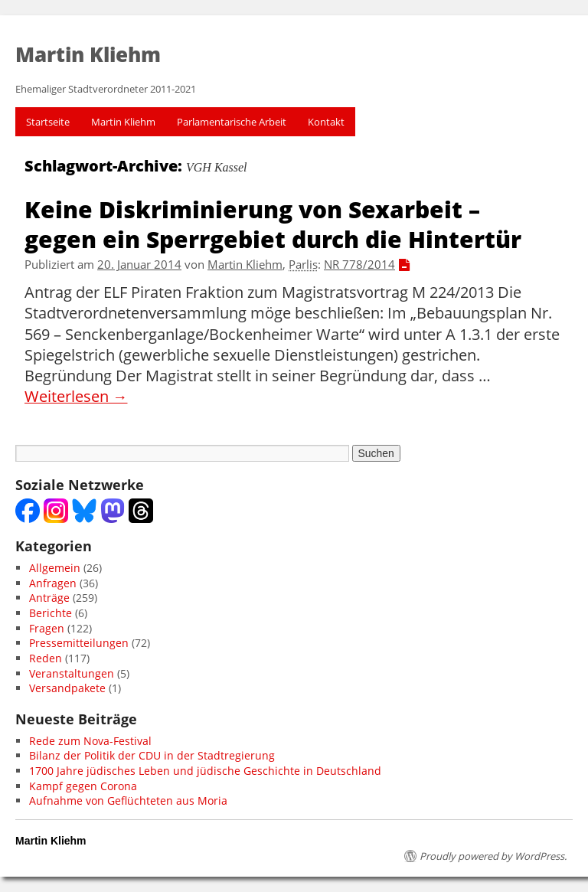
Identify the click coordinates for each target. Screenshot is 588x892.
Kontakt (326, 122)
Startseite (48, 122)
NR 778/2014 (359, 265)
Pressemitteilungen (79, 643)
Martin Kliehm (123, 122)
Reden (46, 658)
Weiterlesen (76, 397)
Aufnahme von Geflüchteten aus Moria (128, 801)
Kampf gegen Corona (83, 786)
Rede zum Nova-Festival (90, 741)
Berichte (51, 613)
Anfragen (53, 583)
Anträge (49, 598)
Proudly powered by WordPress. (493, 856)
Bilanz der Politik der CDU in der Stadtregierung (152, 755)
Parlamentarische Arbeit (232, 122)
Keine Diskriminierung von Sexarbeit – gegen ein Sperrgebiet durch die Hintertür (273, 224)
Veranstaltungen (72, 673)
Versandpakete (67, 688)
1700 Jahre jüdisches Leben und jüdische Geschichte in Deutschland (205, 771)
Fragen (47, 628)
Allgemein (55, 568)
